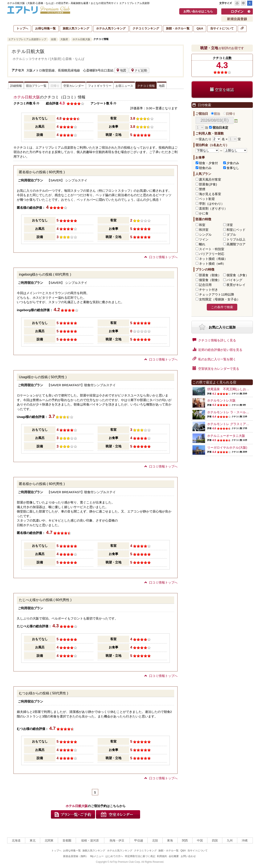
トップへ (22, 28)
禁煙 (202, 189)
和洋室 (204, 230)
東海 (170, 840)
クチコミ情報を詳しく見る (214, 340)
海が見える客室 (210, 194)
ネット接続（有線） (213, 259)
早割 (212, 204)
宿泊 (216, 114)
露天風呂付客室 (210, 179)
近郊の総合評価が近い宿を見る (217, 349)
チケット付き (208, 290)
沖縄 (245, 840)
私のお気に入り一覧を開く (214, 359)
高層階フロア (236, 244)
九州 (230, 840)
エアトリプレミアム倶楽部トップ (27, 39)
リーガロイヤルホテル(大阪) (227, 447)
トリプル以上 (236, 239)
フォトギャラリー (100, 86)
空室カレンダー (74, 86)
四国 (215, 840)
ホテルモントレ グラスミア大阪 (230, 424)
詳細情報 (16, 86)
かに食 (204, 213)
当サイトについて (222, 28)
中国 (200, 840)
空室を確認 (222, 90)
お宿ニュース (124, 86)
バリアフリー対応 (212, 254)
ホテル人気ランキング (111, 28)
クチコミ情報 (146, 86)
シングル (205, 235)
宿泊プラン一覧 (36, 86)
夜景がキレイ (236, 285)
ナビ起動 (139, 70)
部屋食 (210, 275)
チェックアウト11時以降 (217, 294)
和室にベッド (236, 230)
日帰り (229, 114)
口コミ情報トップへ (161, 257)
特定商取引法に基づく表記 (140, 856)
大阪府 (64, 39)
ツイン (204, 239)
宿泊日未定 (219, 127)
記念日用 (205, 285)
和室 (202, 225)
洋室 (230, 225)
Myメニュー (97, 856)
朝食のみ (205, 168)
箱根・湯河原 (90, 840)
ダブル (231, 235)
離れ (202, 244)
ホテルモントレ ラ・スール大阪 (230, 412)
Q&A (200, 28)
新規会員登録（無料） (76, 856)
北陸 (155, 840)
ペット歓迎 (207, 199)
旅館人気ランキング (76, 28)
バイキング (234, 280)
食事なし (233, 168)
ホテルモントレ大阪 (221, 400)
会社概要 (174, 856)
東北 (33, 840)
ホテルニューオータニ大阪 (226, 436)
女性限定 (220, 299)
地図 (121, 70)
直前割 (213, 208)
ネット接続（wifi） (212, 264)
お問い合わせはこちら (198, 11)
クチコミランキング (146, 28)
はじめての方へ (114, 856)
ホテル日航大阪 (81, 39)
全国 (53, 39)
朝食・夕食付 (208, 163)
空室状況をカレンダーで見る (216, 368)
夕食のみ (233, 163)
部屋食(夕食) (208, 184)
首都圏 (67, 840)
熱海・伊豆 (117, 840)
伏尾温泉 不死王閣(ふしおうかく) (232, 389)
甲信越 (139, 840)
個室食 (238, 275)
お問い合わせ (188, 856)
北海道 (16, 840)
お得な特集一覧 (45, 28)
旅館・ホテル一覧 (178, 28)
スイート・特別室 (212, 249)
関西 (185, 840)
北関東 (49, 840)
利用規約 (162, 856)
